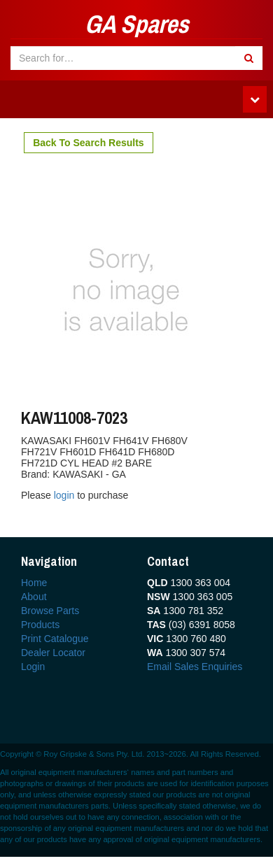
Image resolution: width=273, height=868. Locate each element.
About (34, 597)
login (65, 495)
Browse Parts (50, 611)
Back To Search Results (88, 143)
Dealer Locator (53, 653)
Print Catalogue (55, 639)
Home (34, 583)
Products (40, 625)
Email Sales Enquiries (195, 667)
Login (33, 667)
